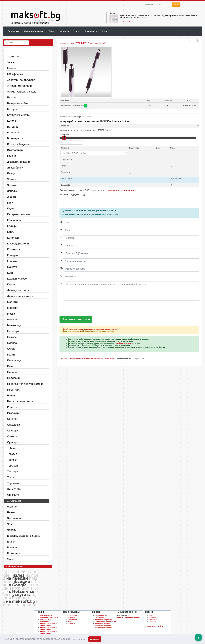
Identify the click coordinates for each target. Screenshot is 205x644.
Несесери (13, 331)
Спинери (13, 431)
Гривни (12, 156)
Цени (105, 31)
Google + (153, 619)
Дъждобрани (15, 168)
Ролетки (12, 407)
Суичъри (13, 442)
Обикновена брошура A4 (105, 621)
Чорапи (12, 530)
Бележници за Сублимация (101, 616)
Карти (11, 232)
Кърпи (11, 284)
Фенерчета (14, 489)
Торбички (13, 483)
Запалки (12, 191)
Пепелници (14, 360)
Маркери (13, 308)
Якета (11, 559)
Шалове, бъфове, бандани (24, 536)
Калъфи (12, 226)
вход (176, 4)
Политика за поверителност (128, 617)
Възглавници (15, 150)
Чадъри (12, 507)
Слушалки (14, 425)
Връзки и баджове (19, 144)
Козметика (14, 249)
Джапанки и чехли (18, 162)
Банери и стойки (17, 103)
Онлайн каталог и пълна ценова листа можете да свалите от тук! (90, 329)
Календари (14, 220)
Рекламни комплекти (20, 401)
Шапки (11, 542)
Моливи (12, 320)
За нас (11, 62)
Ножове (12, 337)
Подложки (13, 378)
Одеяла (12, 343)
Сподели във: (150, 626)
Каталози (65, 31)
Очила (11, 349)
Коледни (12, 255)
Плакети (12, 372)
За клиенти (91, 31)
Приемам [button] (95, 639)
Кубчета (12, 267)
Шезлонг (12, 547)
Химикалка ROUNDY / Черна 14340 (49, 624)
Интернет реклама (34, 31)
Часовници (14, 518)
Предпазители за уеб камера (25, 384)
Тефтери (13, 471)
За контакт (13, 31)
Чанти (11, 512)
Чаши (112, 13)
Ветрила (12, 127)
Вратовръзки (15, 138)
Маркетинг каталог (103, 623)
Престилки (14, 390)
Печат (52, 31)
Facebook (153, 617)
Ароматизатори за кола (22, 92)
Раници (12, 395)
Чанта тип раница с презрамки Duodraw (103, 626)
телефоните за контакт (125, 343)
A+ (190, 41)
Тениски (12, 460)
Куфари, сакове (17, 279)
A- (192, 41)
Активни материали (19, 86)
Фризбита (13, 495)
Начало (64, 359)
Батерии (12, 109)
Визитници (14, 132)
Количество (64, 134)
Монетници (14, 325)
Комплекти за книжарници (46, 620)
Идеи (77, 31)
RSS (151, 615)
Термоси (12, 466)
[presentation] (81, 308)
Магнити (12, 302)
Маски (11, 314)
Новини (12, 68)
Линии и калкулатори (20, 296)
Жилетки (13, 179)
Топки (11, 477)
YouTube (153, 621)
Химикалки (14, 501)
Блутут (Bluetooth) (18, 115)
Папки (11, 355)
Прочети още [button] (79, 639)
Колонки (12, 261)
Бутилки (12, 121)
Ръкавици (13, 413)
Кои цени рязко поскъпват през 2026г (49, 616)
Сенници (13, 419)
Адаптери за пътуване (21, 80)
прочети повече (126, 21)
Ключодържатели (18, 244)
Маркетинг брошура (103, 619)
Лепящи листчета (18, 290)
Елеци (11, 173)
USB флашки (15, 74)
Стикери (12, 436)
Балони (12, 97)
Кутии (11, 273)
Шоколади (14, 553)
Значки (11, 197)
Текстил (12, 454)
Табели (12, 448)
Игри (10, 203)
